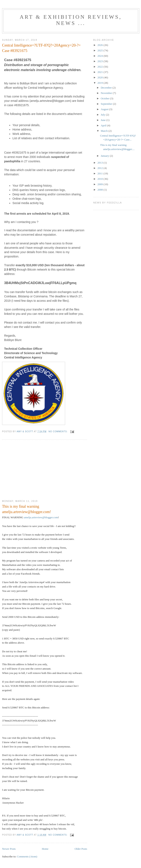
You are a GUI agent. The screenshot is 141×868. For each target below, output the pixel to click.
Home (45, 849)
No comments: (58, 432)
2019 (100, 83)
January (105, 156)
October (105, 98)
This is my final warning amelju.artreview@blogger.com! (27, 509)
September (107, 104)
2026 (100, 45)
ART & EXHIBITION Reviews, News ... (71, 20)
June (104, 120)
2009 (100, 184)
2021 (100, 72)
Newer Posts (9, 849)
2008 (100, 190)
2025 (100, 50)
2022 (100, 67)
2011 (100, 173)
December (107, 88)
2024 (100, 56)
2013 (100, 163)
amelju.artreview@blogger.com (41, 517)
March (105, 131)
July (103, 115)
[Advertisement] (33, 470)
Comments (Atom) (27, 856)
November (107, 93)
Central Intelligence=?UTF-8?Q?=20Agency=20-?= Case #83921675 (41, 48)
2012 (100, 168)
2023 (100, 61)
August (105, 109)
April (104, 125)
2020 (100, 77)
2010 (100, 179)
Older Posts (81, 849)
